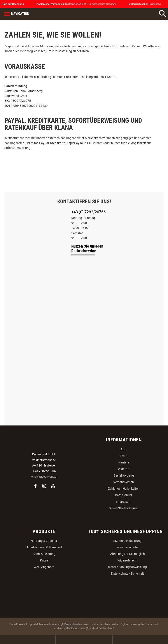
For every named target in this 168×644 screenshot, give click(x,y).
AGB (124, 449)
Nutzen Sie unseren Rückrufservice (87, 248)
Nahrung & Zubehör (44, 541)
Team (124, 456)
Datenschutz (124, 495)
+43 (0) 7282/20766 (88, 212)
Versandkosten (124, 482)
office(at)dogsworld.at (44, 477)
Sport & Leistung (44, 554)
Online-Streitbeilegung (124, 508)
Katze (44, 560)
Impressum (124, 502)
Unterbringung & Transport (44, 547)
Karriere (124, 462)
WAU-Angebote (44, 567)
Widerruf (124, 469)
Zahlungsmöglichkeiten (124, 489)
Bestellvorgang (124, 475)
